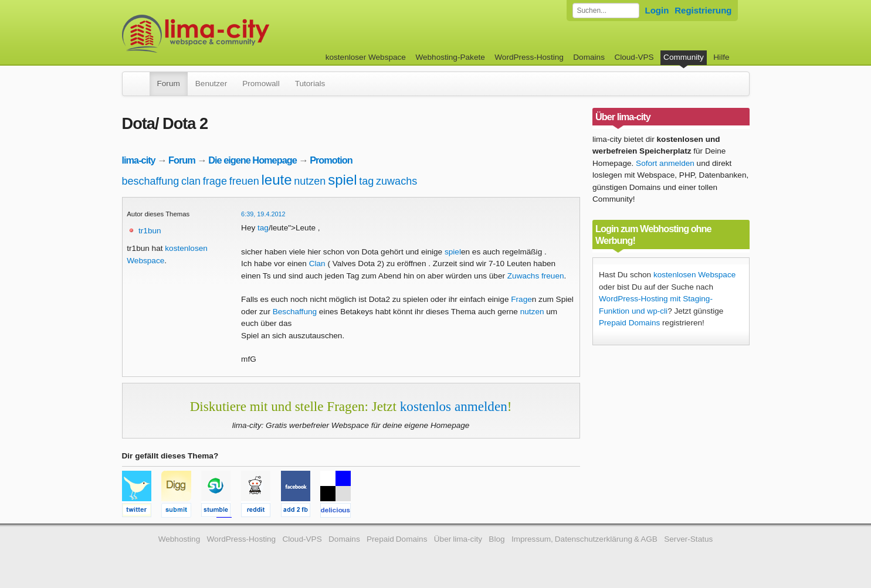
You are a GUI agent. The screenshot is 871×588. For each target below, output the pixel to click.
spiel (342, 180)
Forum (169, 84)
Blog (496, 539)
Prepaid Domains (629, 323)
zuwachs (396, 181)
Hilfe (721, 57)
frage (215, 181)
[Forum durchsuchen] (606, 11)
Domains (589, 57)
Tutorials (310, 84)
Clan (317, 264)
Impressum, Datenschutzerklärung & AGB (584, 539)
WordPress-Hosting (529, 57)
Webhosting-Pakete (450, 57)
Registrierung (703, 10)
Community (684, 57)
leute (277, 180)
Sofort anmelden (665, 163)
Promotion (331, 160)
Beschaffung (295, 312)
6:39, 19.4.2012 (263, 214)
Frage (521, 299)
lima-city (139, 160)
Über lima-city (458, 539)
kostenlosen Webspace (694, 275)
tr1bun (150, 231)
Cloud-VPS (634, 57)
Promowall (261, 84)
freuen (244, 181)
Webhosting (179, 539)
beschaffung (151, 181)
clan (191, 181)
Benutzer (211, 84)
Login (657, 10)
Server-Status (688, 539)
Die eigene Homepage (253, 160)
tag (366, 181)
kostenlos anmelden (454, 406)
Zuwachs (523, 276)
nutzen (310, 181)
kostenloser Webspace (366, 57)
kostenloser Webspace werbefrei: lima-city (239, 34)
